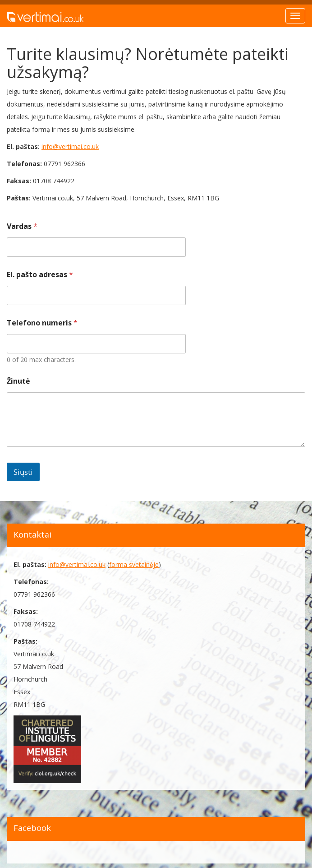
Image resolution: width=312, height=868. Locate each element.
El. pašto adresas (40, 275)
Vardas (22, 226)
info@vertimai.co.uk (70, 146)
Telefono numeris (42, 323)
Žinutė (18, 381)
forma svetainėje (134, 564)
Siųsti (23, 472)
